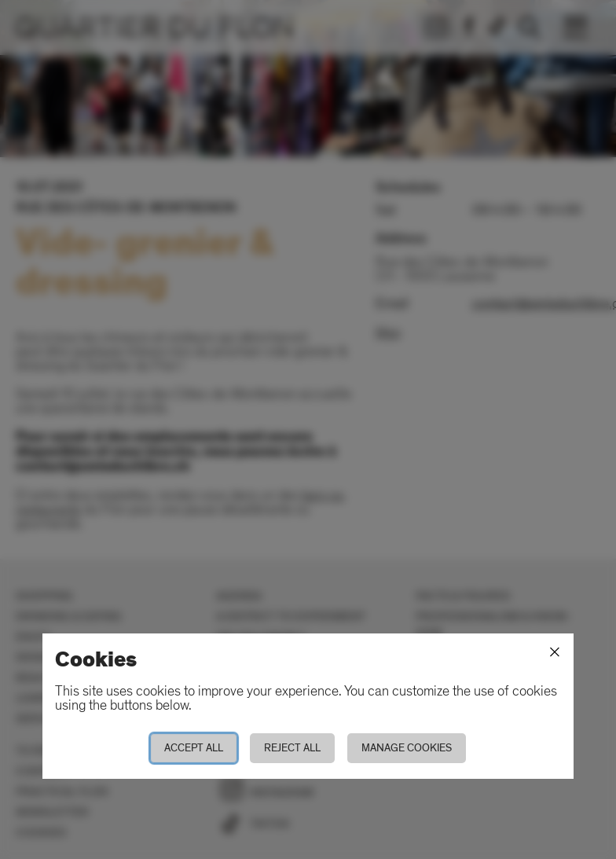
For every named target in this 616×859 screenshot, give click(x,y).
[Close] (555, 652)
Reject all (292, 748)
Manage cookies (407, 748)
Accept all (194, 748)
